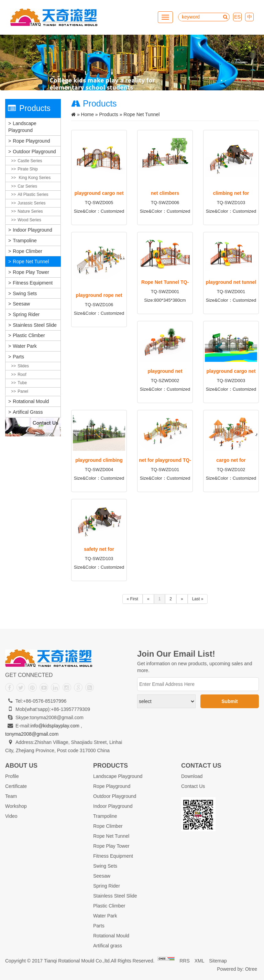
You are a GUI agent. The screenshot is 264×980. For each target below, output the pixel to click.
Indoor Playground (32, 230)
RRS (185, 961)
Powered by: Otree (237, 969)
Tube (22, 383)
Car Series (27, 186)
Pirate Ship (28, 169)
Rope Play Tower (31, 272)
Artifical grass (28, 412)
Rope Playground (31, 141)
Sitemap (218, 961)
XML (200, 961)
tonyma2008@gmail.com (32, 734)
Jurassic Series (31, 203)
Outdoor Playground (34, 152)
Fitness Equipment (33, 283)
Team (11, 796)
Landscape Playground (22, 127)
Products (109, 114)
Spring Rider (26, 314)
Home (87, 114)
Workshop (16, 806)
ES (237, 17)
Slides (23, 366)
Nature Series (30, 211)
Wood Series (29, 220)
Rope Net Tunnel (31, 261)
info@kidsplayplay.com (55, 726)
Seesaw (21, 304)
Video (11, 816)
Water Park (25, 346)
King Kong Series (34, 178)
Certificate (16, 786)
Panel (23, 391)
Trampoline (25, 241)
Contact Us (193, 786)
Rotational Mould (31, 401)
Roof (22, 375)
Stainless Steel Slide (35, 325)
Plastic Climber (29, 335)
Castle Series (30, 161)
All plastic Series (33, 194)
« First (133, 599)
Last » (198, 599)
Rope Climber (27, 251)
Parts (18, 357)
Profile (12, 776)
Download (192, 776)
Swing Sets (25, 293)
